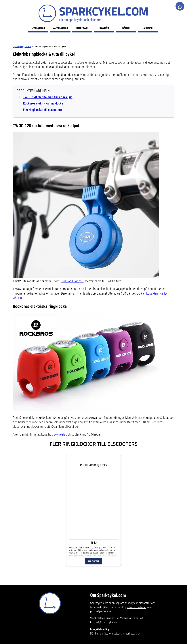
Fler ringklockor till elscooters (42, 110)
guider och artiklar (136, 607)
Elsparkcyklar (60, 28)
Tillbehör (104, 28)
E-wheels (59, 434)
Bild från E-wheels (72, 281)
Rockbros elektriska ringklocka (43, 103)
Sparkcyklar (38, 28)
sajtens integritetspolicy (127, 634)
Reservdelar (82, 28)
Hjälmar (126, 28)
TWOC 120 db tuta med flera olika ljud (48, 97)
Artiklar (148, 28)
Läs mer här (93, 561)
